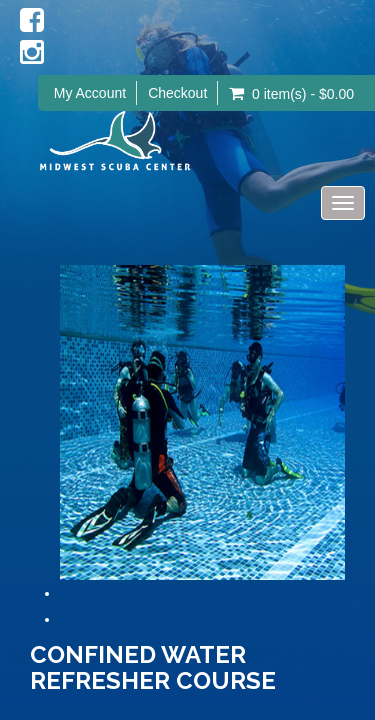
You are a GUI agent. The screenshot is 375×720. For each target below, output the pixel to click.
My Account (90, 93)
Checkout (177, 93)
